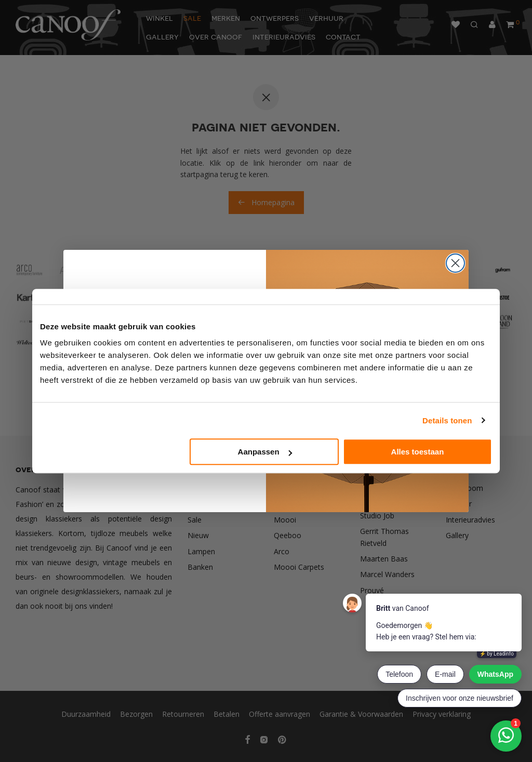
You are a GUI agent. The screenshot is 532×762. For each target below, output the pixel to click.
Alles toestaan (418, 452)
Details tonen (447, 420)
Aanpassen (265, 452)
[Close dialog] (455, 263)
